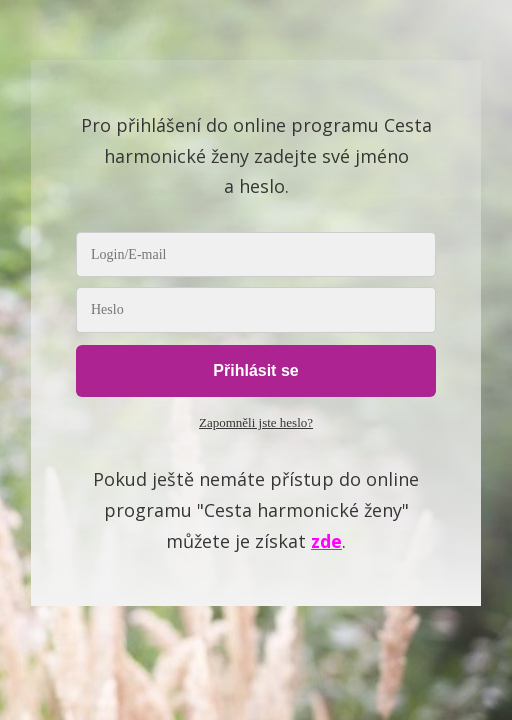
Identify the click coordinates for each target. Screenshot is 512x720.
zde (326, 541)
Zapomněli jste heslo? (256, 422)
